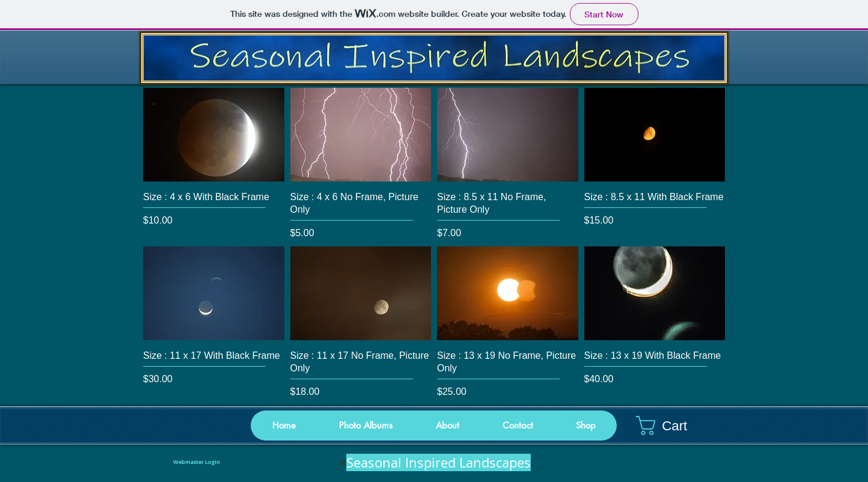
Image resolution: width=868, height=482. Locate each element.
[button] (585, 426)
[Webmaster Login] (197, 463)
